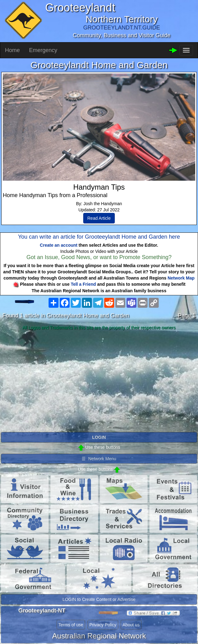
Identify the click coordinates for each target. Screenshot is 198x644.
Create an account (59, 245)
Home (12, 50)
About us (131, 625)
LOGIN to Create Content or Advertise (99, 599)
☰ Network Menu (99, 459)
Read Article (99, 218)
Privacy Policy (103, 625)
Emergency (43, 50)
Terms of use (71, 625)
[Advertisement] (99, 382)
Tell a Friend (83, 284)
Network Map (181, 278)
